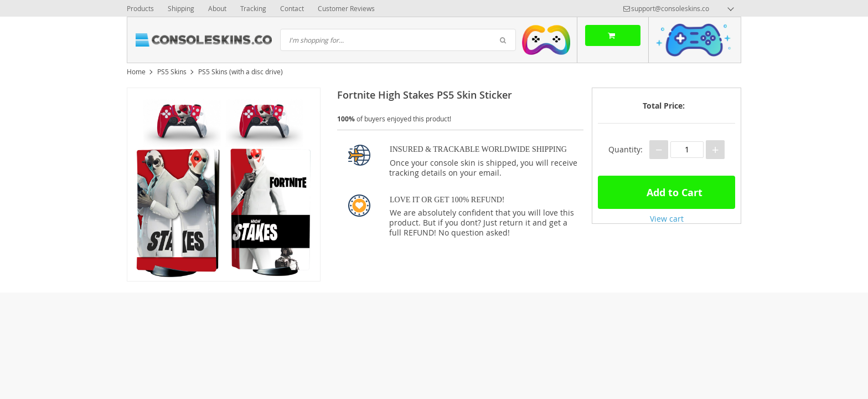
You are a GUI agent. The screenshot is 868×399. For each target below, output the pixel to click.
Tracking (253, 8)
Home (136, 71)
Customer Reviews (346, 8)
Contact (292, 8)
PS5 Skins (172, 71)
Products (140, 8)
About (217, 8)
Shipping (181, 8)
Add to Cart (667, 191)
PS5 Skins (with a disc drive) (241, 71)
